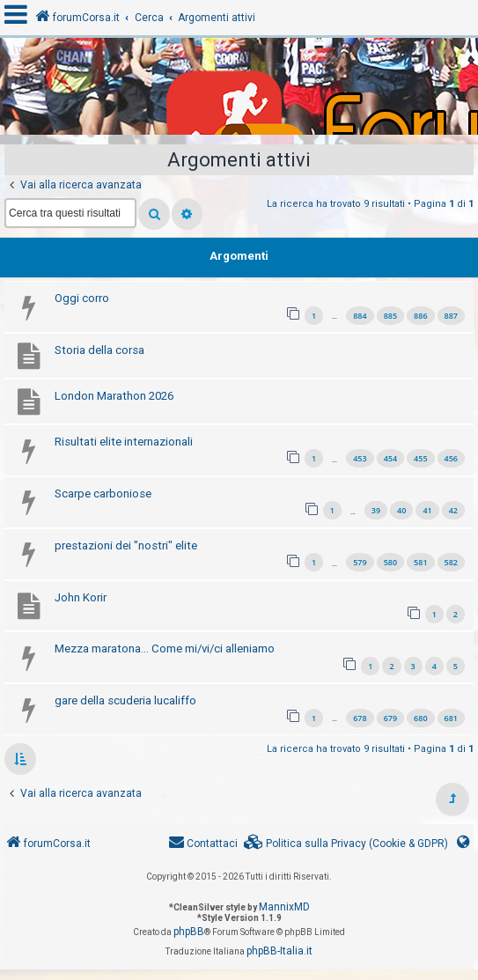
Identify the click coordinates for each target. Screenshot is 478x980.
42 (453, 510)
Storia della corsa (99, 350)
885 (390, 316)
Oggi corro (82, 298)
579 (360, 562)
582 (451, 562)
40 (401, 510)
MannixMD (284, 907)
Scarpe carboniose (103, 494)
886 (420, 316)
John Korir (81, 597)
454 (390, 458)
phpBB (189, 932)
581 (420, 562)
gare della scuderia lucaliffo (125, 700)
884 (360, 316)
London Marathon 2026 (114, 396)
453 (360, 458)
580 (390, 562)
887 (451, 316)
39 (376, 510)
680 (420, 718)
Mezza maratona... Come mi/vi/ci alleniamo (165, 648)
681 (451, 718)
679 (390, 718)
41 (427, 510)
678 (360, 718)
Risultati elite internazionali (124, 442)
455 (420, 458)
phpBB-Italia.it (279, 951)
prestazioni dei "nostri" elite (126, 545)
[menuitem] (346, 844)
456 (451, 458)
